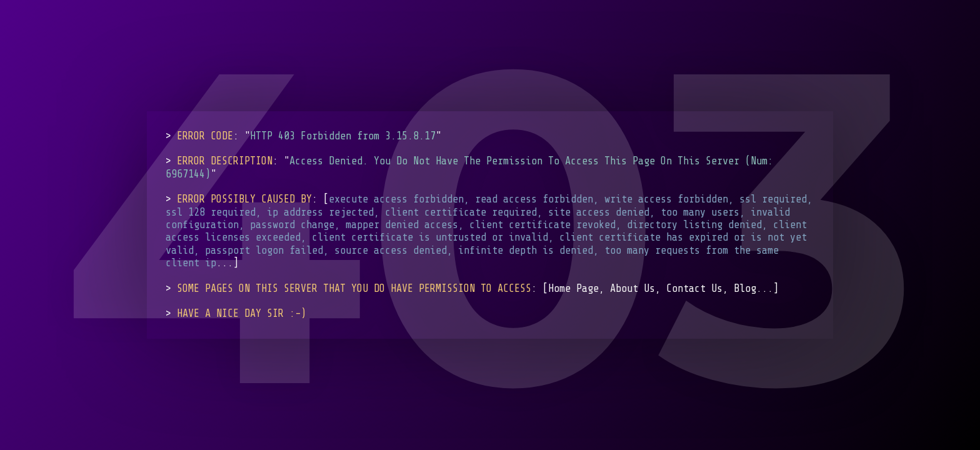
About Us (632, 288)
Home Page (573, 288)
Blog (745, 288)
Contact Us (694, 288)
